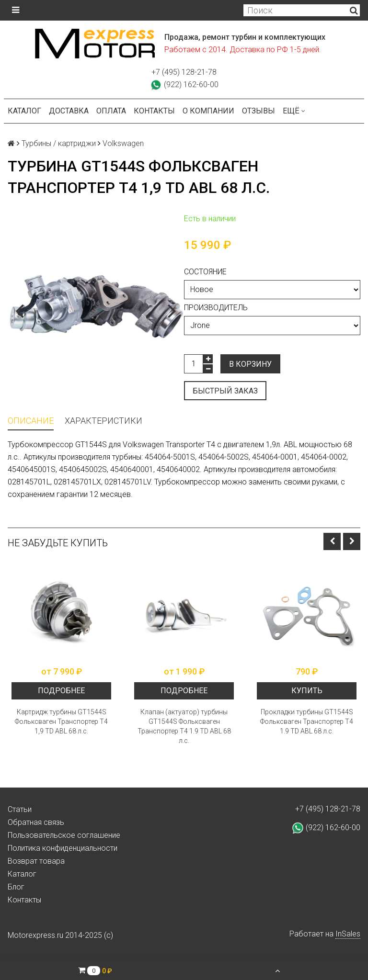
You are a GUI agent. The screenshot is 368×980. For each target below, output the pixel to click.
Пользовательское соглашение (64, 835)
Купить (307, 691)
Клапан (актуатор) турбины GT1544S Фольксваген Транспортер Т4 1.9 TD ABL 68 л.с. (184, 726)
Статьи (20, 809)
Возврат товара (36, 861)
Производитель (216, 308)
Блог (16, 887)
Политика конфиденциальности (63, 848)
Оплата (111, 111)
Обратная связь (36, 822)
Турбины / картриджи (59, 143)
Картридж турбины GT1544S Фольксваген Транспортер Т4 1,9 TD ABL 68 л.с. (61, 721)
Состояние (205, 272)
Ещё (294, 111)
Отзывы (259, 111)
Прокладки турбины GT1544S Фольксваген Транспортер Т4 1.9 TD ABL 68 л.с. (307, 721)
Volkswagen (123, 143)
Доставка (69, 111)
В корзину (250, 364)
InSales (348, 934)
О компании (208, 111)
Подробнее (61, 691)
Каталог (24, 111)
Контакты (154, 111)
